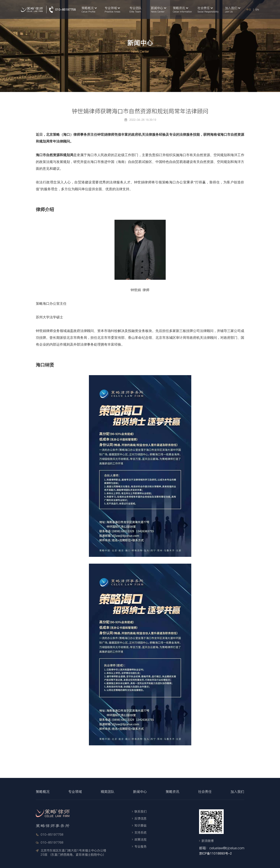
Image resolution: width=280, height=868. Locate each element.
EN (257, 9)
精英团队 (107, 792)
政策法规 (140, 839)
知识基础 (140, 825)
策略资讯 (173, 792)
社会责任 (205, 792)
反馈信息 (140, 818)
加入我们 (237, 792)
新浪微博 (208, 841)
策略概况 (43, 792)
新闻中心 (140, 792)
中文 (249, 9)
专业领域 (75, 792)
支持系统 (140, 832)
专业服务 (140, 846)
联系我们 (140, 811)
